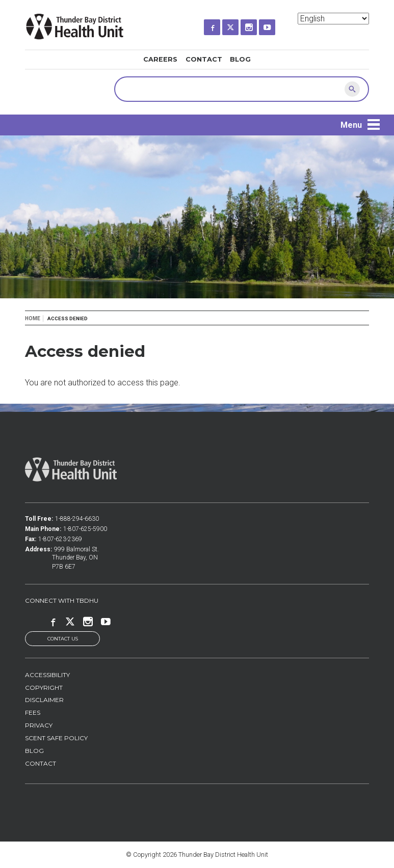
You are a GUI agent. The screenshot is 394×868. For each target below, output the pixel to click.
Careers (160, 59)
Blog (240, 59)
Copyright (44, 688)
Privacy (39, 725)
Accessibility (47, 675)
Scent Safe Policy (56, 738)
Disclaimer (44, 700)
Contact (204, 59)
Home (33, 318)
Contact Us (63, 639)
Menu (351, 125)
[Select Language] (333, 19)
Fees (33, 712)
